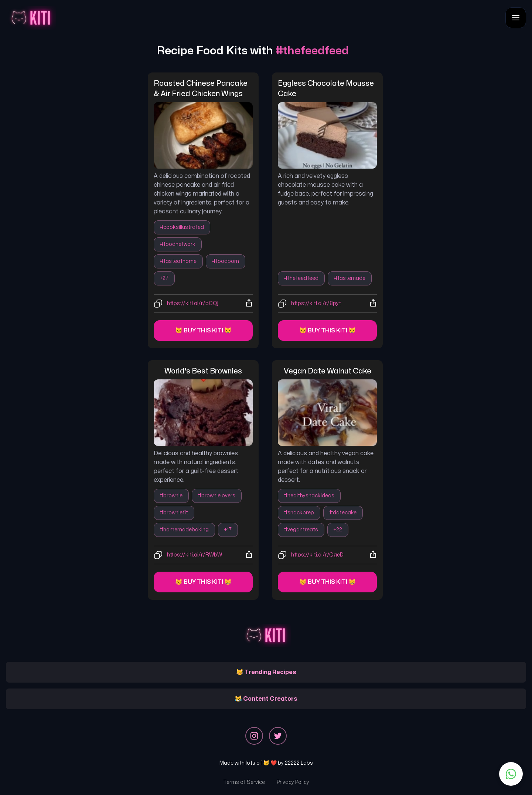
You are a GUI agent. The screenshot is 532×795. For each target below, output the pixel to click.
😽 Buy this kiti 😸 (203, 331)
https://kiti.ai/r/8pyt (316, 303)
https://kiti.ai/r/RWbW (195, 555)
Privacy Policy (293, 782)
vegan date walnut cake (328, 371)
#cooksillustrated (182, 227)
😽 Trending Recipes (266, 672)
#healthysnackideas (309, 496)
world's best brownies (203, 371)
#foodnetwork (178, 244)
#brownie (171, 496)
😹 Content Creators (266, 699)
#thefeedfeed (301, 278)
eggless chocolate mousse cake (327, 89)
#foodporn (226, 261)
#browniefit (174, 513)
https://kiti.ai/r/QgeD (317, 555)
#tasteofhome (178, 261)
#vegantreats (301, 530)
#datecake (343, 513)
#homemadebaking (184, 530)
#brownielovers (217, 496)
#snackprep (299, 513)
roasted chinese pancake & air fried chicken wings (201, 89)
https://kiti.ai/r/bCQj (193, 303)
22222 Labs (299, 763)
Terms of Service (244, 782)
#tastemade (350, 278)
